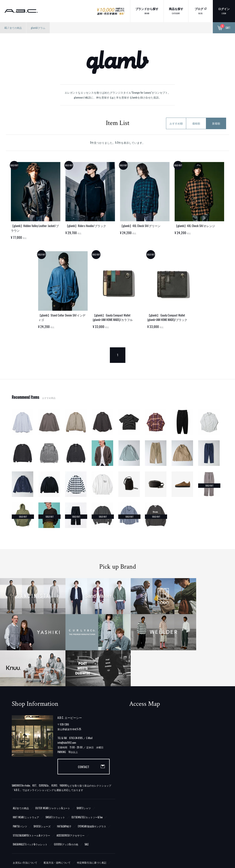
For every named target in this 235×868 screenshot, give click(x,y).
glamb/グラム (38, 28)
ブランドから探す (147, 11)
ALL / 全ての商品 (13, 28)
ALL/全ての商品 (21, 748)
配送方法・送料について (57, 803)
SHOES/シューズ (42, 766)
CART (224, 28)
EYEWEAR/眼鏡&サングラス (92, 766)
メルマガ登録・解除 (42, 830)
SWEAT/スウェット (55, 757)
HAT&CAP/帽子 (64, 766)
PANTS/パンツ (20, 766)
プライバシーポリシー (25, 812)
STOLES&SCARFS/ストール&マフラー (32, 775)
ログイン (224, 11)
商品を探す (176, 11)
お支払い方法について (25, 803)
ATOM (22, 830)
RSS (15, 830)
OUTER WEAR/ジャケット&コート (53, 748)
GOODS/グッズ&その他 (66, 785)
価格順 (196, 123)
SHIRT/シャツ (84, 748)
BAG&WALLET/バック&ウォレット (30, 785)
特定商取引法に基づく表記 (92, 803)
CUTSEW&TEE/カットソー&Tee (87, 757)
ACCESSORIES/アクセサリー (71, 775)
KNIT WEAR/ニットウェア (26, 757)
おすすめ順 (176, 123)
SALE (87, 785)
